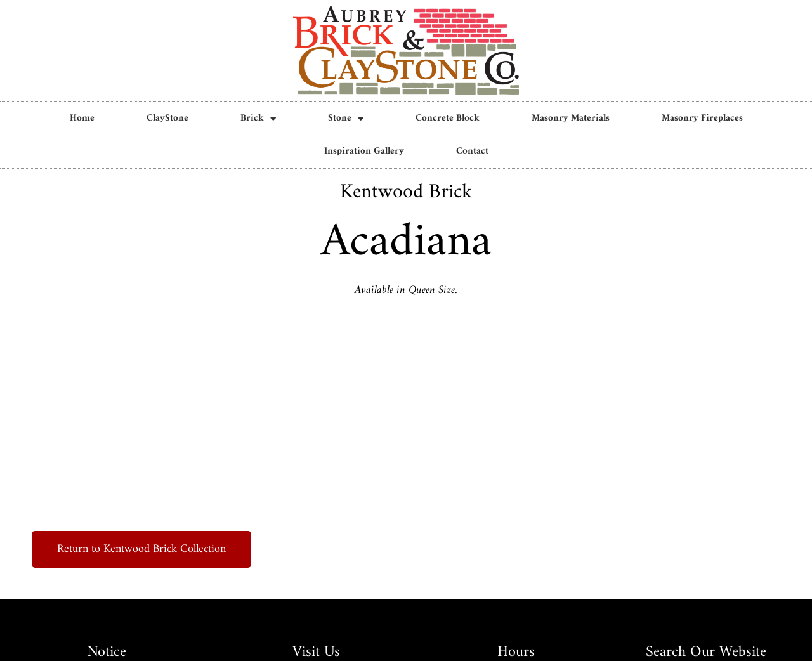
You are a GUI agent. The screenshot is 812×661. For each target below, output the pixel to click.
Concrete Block (448, 118)
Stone (346, 119)
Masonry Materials (571, 118)
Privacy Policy (406, 637)
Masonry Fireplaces (702, 118)
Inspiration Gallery (364, 151)
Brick (258, 119)
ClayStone (167, 118)
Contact (472, 151)
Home (82, 118)
